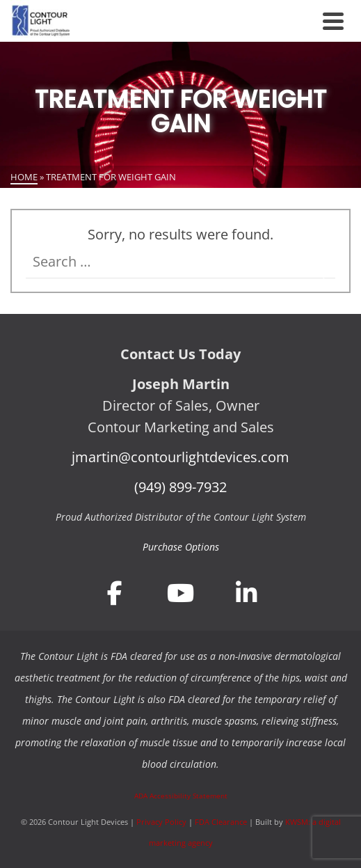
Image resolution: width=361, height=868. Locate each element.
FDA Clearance (221, 822)
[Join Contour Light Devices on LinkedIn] (247, 593)
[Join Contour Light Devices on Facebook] (115, 593)
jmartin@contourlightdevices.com (180, 457)
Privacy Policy (161, 822)
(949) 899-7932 (180, 487)
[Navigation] (333, 21)
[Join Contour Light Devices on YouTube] (181, 593)
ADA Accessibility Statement (181, 796)
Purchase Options (181, 547)
